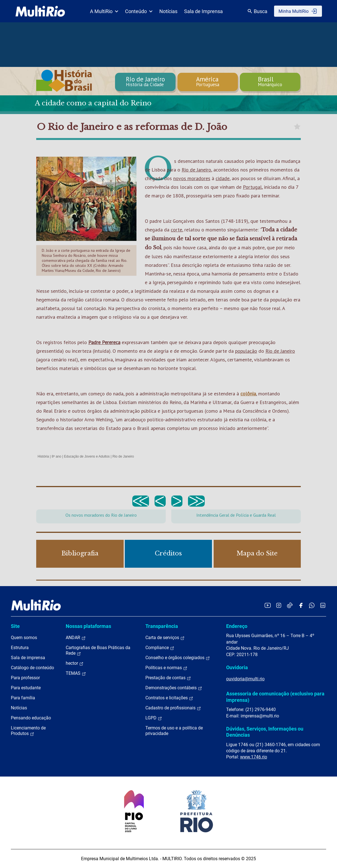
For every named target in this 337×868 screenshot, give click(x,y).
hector (75, 663)
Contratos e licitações (169, 698)
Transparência (162, 626)
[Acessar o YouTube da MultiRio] (268, 605)
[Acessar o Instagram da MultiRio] (279, 605)
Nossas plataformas (88, 626)
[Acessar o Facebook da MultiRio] (301, 605)
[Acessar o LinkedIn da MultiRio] (323, 605)
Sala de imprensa (28, 658)
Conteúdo (139, 11)
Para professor (25, 678)
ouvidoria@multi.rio (245, 679)
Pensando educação (31, 718)
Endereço (237, 626)
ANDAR (76, 638)
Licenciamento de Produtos (28, 731)
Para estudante (26, 688)
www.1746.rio (254, 757)
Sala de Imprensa (203, 11)
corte (176, 230)
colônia (248, 394)
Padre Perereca (104, 342)
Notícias (168, 11)
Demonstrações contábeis (174, 688)
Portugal (252, 187)
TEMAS (76, 673)
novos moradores (192, 178)
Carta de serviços (165, 638)
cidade (223, 178)
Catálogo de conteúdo (32, 668)
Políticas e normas (166, 668)
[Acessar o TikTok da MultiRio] (290, 605)
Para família (23, 698)
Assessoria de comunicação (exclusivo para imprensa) (275, 697)
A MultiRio (104, 11)
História (43, 456)
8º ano (56, 456)
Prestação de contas (168, 678)
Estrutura (20, 648)
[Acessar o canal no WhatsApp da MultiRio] (312, 605)
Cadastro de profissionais (173, 708)
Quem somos (24, 638)
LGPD (154, 718)
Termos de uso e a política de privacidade (174, 731)
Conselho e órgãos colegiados (178, 658)
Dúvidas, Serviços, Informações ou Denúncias (265, 732)
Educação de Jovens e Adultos (87, 456)
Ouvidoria (237, 667)
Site (15, 626)
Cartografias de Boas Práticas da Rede (98, 651)
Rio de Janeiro (196, 170)
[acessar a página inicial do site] (40, 11)
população (246, 351)
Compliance (160, 648)
